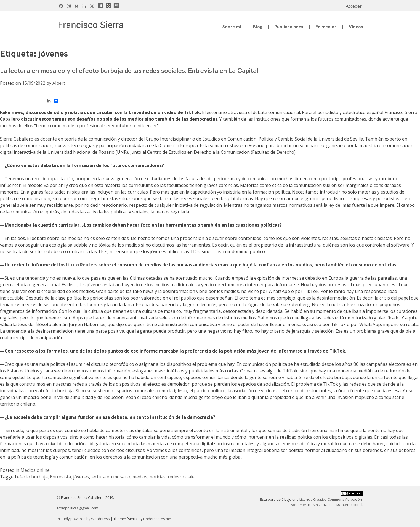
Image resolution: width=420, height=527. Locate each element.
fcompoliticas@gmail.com (78, 508)
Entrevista (60, 477)
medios (140, 477)
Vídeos (356, 27)
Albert (59, 83)
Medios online (35, 470)
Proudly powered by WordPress (84, 519)
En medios (326, 27)
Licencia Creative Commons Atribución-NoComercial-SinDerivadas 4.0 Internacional (327, 502)
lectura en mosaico (111, 477)
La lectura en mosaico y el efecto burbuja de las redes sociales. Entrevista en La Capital (129, 71)
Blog (258, 27)
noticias (158, 477)
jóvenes (81, 477)
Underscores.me (157, 519)
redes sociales (182, 477)
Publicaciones (289, 27)
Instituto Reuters (78, 265)
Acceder (354, 6)
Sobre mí (232, 27)
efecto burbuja (32, 477)
